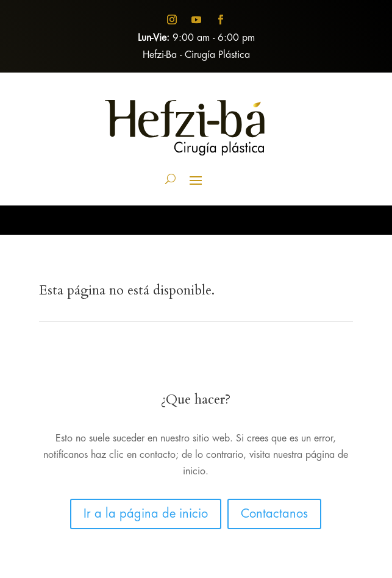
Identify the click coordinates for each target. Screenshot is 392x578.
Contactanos (274, 514)
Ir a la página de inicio (146, 514)
